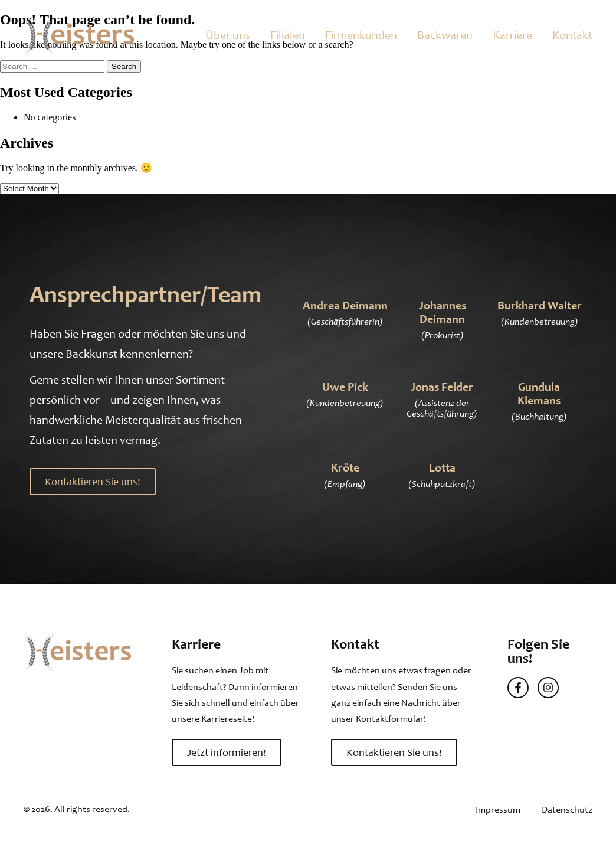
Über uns (228, 35)
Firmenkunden (361, 35)
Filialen (288, 35)
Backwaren (445, 35)
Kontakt (572, 35)
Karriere (512, 35)
